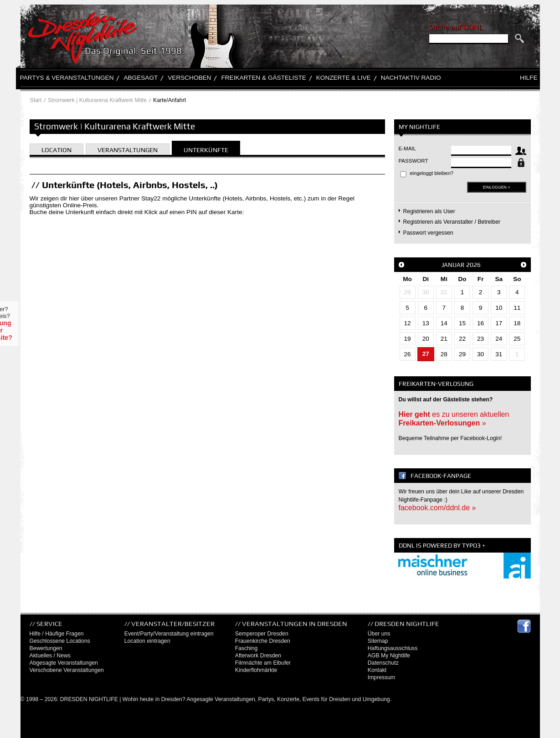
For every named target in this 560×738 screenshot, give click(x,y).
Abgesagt (141, 78)
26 (408, 354)
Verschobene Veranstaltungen (67, 670)
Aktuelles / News (50, 656)
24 (499, 339)
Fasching (247, 648)
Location (57, 150)
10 (499, 308)
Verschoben (189, 78)
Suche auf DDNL (456, 27)
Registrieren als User (429, 211)
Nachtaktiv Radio (411, 78)
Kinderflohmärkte (256, 670)
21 (444, 339)
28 (444, 354)
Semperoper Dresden (262, 634)
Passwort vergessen (428, 233)
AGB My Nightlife (389, 656)
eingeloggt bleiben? (432, 173)
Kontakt (377, 670)
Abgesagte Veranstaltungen (64, 663)
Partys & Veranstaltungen (67, 78)
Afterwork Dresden (258, 656)
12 (408, 323)
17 (499, 323)
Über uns (379, 634)
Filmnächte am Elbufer (263, 663)
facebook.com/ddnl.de (434, 508)
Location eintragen (147, 641)
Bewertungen (46, 648)
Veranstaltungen (128, 150)
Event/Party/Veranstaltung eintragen (169, 634)
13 (426, 323)
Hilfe (529, 78)
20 (426, 339)
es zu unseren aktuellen (454, 418)
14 (444, 323)
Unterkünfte (206, 150)
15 (462, 323)
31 (444, 292)
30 (426, 292)
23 (480, 339)
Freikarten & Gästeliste (263, 78)
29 (408, 292)
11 (517, 308)
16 (480, 323)
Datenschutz (383, 663)
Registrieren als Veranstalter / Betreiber (452, 222)
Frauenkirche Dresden (263, 641)
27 (426, 354)
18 (517, 323)
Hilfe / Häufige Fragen (57, 634)
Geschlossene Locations (60, 641)
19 (408, 339)
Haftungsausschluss (393, 648)
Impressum (382, 677)
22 (462, 339)
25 (517, 339)
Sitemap (378, 641)
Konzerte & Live (344, 78)
